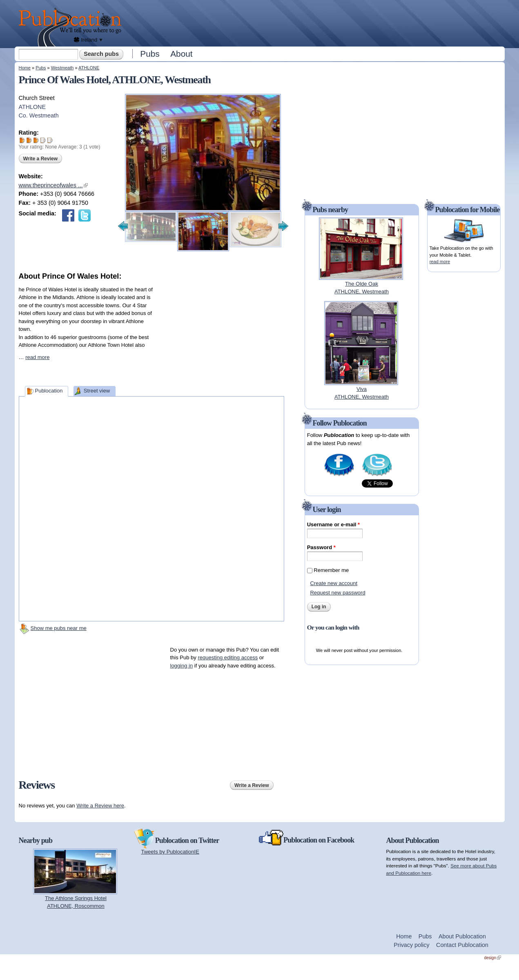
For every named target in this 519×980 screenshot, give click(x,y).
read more (37, 357)
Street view (97, 391)
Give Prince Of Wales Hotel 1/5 (22, 140)
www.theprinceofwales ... (53, 185)
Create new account (334, 583)
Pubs (150, 54)
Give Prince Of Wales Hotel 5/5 (50, 140)
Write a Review (40, 159)
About (181, 54)
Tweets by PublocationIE (170, 852)
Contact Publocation (462, 945)
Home (25, 68)
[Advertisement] (315, 22)
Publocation (49, 391)
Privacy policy (411, 945)
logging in (182, 666)
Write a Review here (100, 806)
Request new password (337, 593)
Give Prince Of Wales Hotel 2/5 (29, 140)
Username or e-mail (333, 524)
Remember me (331, 570)
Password (321, 547)
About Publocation (462, 936)
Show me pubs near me (59, 628)
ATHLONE (89, 68)
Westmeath (62, 68)
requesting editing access (228, 657)
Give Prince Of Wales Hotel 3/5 (36, 140)
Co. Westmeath (39, 115)
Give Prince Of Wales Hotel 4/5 (43, 140)
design (493, 958)
